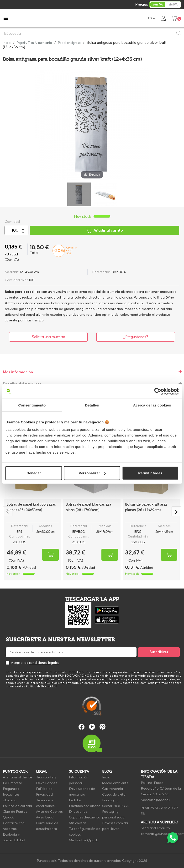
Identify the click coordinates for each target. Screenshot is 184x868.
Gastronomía (113, 789)
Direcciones (78, 812)
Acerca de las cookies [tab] (152, 405)
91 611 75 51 (149, 808)
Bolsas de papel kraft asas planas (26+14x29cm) (146, 507)
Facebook (81, 727)
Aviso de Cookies (49, 812)
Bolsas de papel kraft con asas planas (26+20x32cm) (31, 507)
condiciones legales (44, 663)
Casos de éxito (114, 794)
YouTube (92, 727)
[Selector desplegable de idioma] (152, 18)
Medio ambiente (115, 783)
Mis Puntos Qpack (83, 840)
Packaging (110, 800)
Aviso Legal (45, 817)
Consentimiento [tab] (32, 405)
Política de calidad (17, 806)
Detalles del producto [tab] (22, 384)
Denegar (34, 473)
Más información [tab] (18, 372)
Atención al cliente (17, 777)
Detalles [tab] (92, 405)
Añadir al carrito (105, 230)
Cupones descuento (85, 817)
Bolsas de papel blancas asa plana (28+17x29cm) (88, 507)
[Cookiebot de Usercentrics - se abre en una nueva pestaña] (158, 391)
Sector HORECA (115, 806)
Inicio (106, 777)
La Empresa (13, 783)
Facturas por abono (85, 806)
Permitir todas (150, 473)
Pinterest (103, 727)
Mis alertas (78, 823)
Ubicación (11, 800)
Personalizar (92, 473)
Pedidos (75, 800)
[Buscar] (92, 33)
